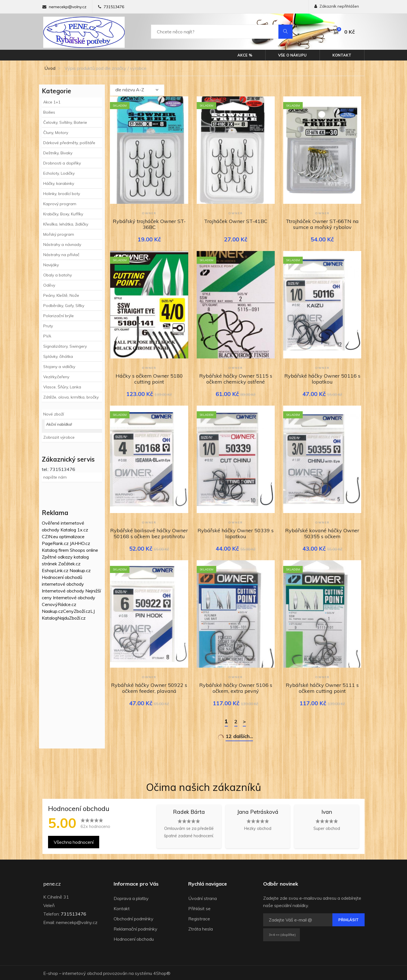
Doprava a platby (131, 897)
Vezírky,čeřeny (56, 377)
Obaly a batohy (58, 275)
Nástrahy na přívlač (61, 255)
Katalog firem (55, 550)
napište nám (55, 477)
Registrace (199, 918)
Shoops (77, 550)
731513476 (114, 7)
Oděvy (49, 285)
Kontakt (342, 55)
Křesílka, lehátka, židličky (66, 224)
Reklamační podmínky (136, 928)
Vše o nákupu (292, 55)
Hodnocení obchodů (62, 577)
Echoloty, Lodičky (59, 173)
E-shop (51, 972)
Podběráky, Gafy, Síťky (64, 306)
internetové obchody (63, 584)
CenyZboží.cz (77, 611)
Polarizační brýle (59, 316)
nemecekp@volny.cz (68, 7)
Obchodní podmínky (134, 918)
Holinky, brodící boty (62, 194)
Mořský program (59, 234)
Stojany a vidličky (59, 367)
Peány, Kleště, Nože (61, 295)
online (92, 550)
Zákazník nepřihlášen (337, 6)
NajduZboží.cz (72, 618)
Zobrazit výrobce (59, 437)
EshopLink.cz (55, 570)
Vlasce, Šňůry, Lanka (62, 387)
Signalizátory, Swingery (65, 346)
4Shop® (162, 972)
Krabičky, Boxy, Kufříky (63, 214)
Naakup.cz (80, 570)
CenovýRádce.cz (59, 604)
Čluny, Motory (56, 133)
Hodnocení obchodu (134, 938)
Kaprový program (60, 204)
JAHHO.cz (80, 543)
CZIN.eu (50, 536)
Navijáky (51, 265)
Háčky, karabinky (59, 183)
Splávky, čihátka (58, 356)
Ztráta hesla (201, 928)
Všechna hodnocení (74, 841)
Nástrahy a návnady (62, 245)
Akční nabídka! (59, 424)
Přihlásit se (199, 908)
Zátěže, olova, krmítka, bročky (71, 397)
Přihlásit (348, 919)
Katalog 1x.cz (74, 530)
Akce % (245, 55)
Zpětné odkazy (57, 557)
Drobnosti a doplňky (62, 163)
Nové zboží (54, 414)
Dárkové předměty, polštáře (69, 143)
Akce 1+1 (52, 102)
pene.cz (52, 883)
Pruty (48, 326)
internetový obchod (82, 972)
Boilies (49, 112)
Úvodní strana (203, 897)
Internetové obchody (63, 591)
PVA (47, 336)
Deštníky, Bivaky (58, 153)
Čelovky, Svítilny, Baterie (65, 122)
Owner (149, 213)
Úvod (49, 68)
